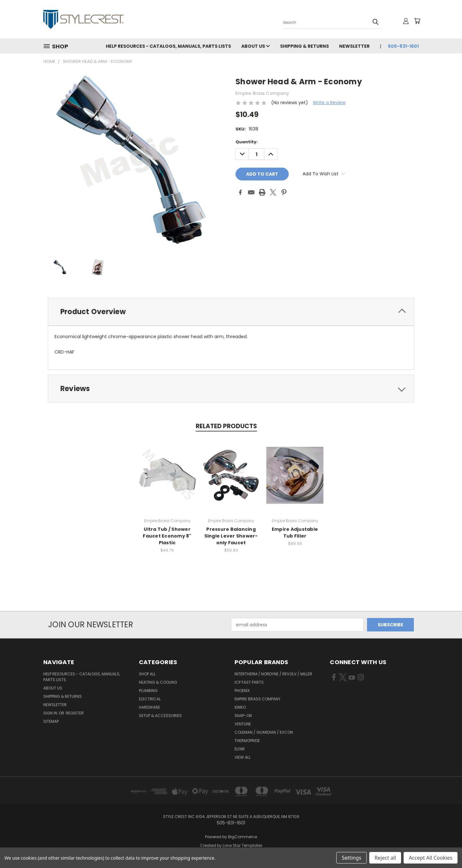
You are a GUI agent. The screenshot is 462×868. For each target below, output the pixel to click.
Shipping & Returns (304, 46)
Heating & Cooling (158, 682)
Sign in (51, 713)
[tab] (231, 312)
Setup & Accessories (160, 716)
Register (75, 713)
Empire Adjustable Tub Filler (295, 533)
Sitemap (51, 721)
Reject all (385, 858)
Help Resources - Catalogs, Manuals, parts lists (168, 46)
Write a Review (329, 103)
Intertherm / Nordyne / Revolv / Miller (273, 674)
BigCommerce (243, 837)
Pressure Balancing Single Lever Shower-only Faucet (231, 536)
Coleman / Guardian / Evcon (264, 732)
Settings (351, 858)
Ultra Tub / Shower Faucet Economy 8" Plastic (167, 536)
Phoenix (242, 691)
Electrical (150, 699)
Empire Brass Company (257, 699)
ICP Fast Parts (249, 682)
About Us (256, 46)
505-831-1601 (403, 46)
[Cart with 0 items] (417, 21)
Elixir (240, 749)
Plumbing (148, 691)
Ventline (243, 724)
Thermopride (247, 741)
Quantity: (247, 142)
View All (243, 757)
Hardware (150, 707)
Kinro (240, 707)
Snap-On (243, 716)
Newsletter (354, 46)
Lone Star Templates (243, 845)
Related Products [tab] (226, 426)
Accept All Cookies (431, 858)
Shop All (147, 674)
